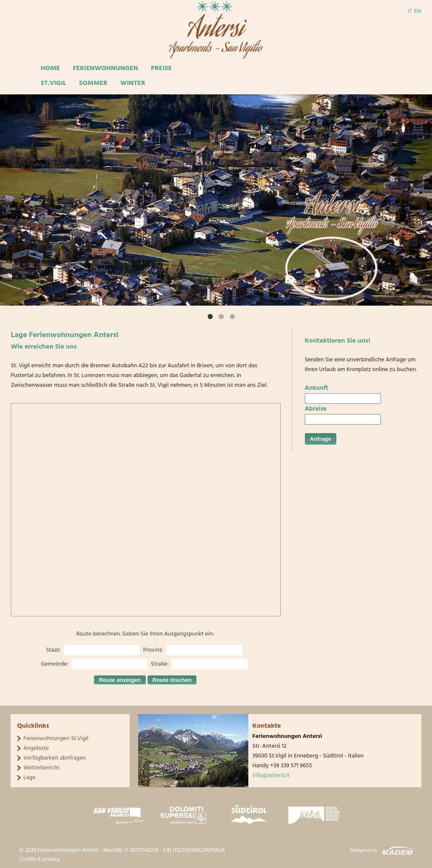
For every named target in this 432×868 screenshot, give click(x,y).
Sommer (93, 83)
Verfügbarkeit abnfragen (55, 758)
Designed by (364, 851)
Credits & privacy (39, 859)
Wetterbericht (41, 768)
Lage (30, 778)
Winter (133, 83)
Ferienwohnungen (105, 68)
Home (50, 68)
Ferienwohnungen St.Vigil (56, 739)
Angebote (36, 748)
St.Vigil (53, 83)
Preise (161, 68)
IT (410, 11)
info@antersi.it (271, 776)
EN (418, 11)
